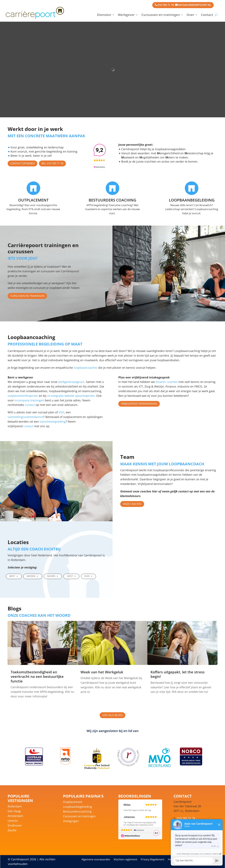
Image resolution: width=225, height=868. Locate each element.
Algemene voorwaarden (96, 860)
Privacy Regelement (153, 860)
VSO (61, 412)
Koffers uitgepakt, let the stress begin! (178, 674)
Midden (31, 576)
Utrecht (13, 821)
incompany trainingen (29, 400)
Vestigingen (71, 821)
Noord (51, 576)
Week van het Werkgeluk (102, 672)
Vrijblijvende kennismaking (139, 404)
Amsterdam (15, 816)
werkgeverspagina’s (71, 382)
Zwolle (12, 831)
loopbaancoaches (85, 368)
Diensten (104, 15)
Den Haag (14, 811)
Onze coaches (132, 504)
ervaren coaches (167, 382)
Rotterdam (15, 807)
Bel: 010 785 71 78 (52, 163)
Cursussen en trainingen (161, 15)
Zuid (87, 576)
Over (190, 15)
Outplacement (73, 802)
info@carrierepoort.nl (195, 5)
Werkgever (126, 15)
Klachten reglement (125, 860)
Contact (207, 15)
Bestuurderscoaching (77, 812)
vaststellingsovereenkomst (26, 417)
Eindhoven (15, 826)
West (12, 576)
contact (30, 405)
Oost (70, 576)
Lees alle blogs (112, 715)
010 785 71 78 (166, 5)
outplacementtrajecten (23, 396)
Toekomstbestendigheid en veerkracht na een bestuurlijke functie (37, 676)
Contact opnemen (22, 163)
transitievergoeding (53, 421)
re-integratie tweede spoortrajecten (71, 396)
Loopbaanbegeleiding (77, 807)
